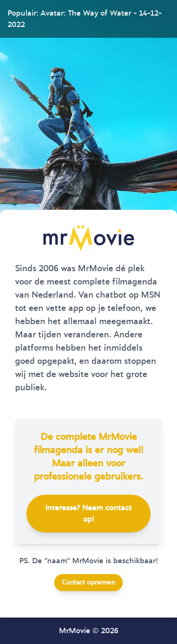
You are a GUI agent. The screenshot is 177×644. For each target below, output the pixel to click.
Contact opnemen (88, 583)
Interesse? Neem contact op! (88, 514)
